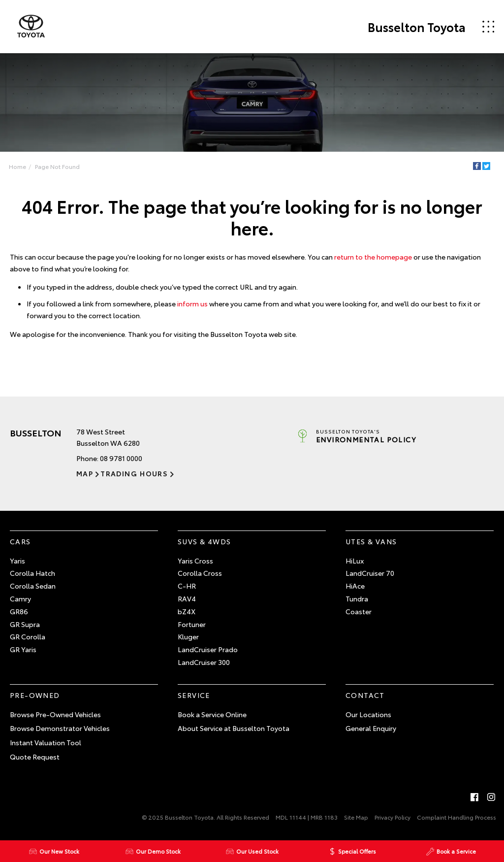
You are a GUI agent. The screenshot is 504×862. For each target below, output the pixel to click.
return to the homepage (373, 257)
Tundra (357, 598)
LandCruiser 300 (204, 662)
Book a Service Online (212, 714)
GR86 (19, 611)
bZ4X (187, 611)
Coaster (359, 611)
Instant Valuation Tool (46, 742)
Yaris (17, 561)
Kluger (188, 636)
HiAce (355, 586)
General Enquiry (371, 728)
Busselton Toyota (417, 27)
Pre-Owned (35, 695)
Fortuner (192, 624)
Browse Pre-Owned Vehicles (55, 714)
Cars (20, 541)
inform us (192, 303)
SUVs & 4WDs (204, 541)
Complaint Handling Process (457, 817)
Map (85, 473)
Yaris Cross (195, 561)
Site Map (356, 817)
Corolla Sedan (33, 586)
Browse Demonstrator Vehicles (60, 728)
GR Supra (25, 624)
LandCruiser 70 (370, 573)
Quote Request (35, 757)
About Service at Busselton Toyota (234, 728)
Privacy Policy (393, 817)
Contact (365, 695)
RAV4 (187, 598)
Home (17, 166)
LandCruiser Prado (208, 649)
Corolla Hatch (32, 573)
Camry (20, 598)
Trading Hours (134, 473)
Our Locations (368, 714)
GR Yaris (23, 649)
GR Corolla (28, 636)
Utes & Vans (371, 541)
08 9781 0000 (121, 458)
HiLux (355, 561)
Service (194, 695)
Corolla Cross (200, 573)
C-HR (187, 586)
